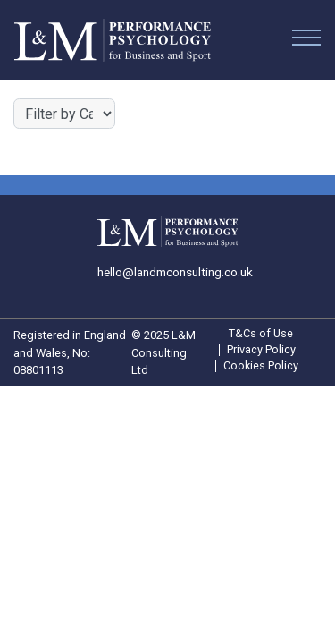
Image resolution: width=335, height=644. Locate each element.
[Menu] (306, 41)
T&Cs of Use (261, 334)
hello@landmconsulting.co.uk (175, 272)
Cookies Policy (261, 366)
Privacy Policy (261, 350)
